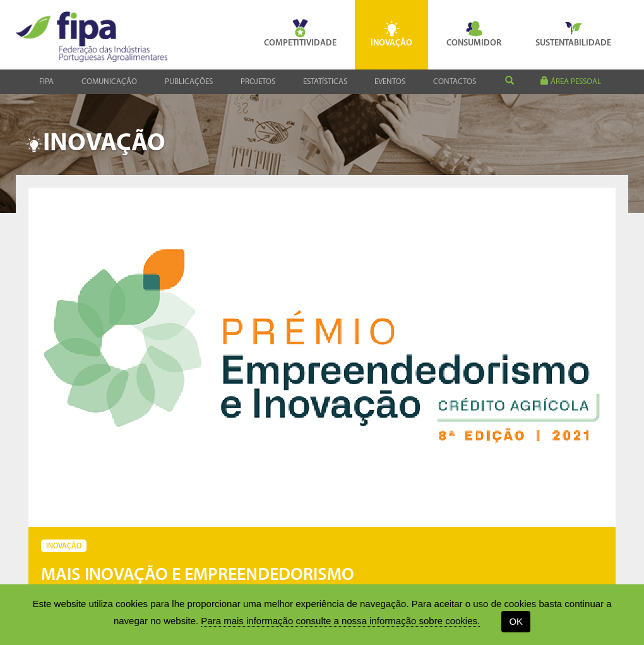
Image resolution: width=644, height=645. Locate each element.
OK (516, 621)
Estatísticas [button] (325, 82)
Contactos (455, 82)
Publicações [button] (189, 82)
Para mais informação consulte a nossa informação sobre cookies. (340, 621)
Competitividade (300, 33)
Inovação (391, 33)
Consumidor (474, 33)
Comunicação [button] (109, 82)
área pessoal (571, 81)
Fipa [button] (46, 82)
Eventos (390, 82)
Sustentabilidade (573, 33)
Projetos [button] (258, 82)
